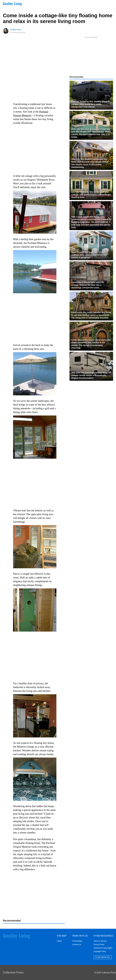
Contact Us (77, 945)
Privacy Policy (99, 945)
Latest (59, 941)
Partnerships (77, 941)
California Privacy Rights (103, 948)
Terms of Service (100, 941)
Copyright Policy (100, 951)
